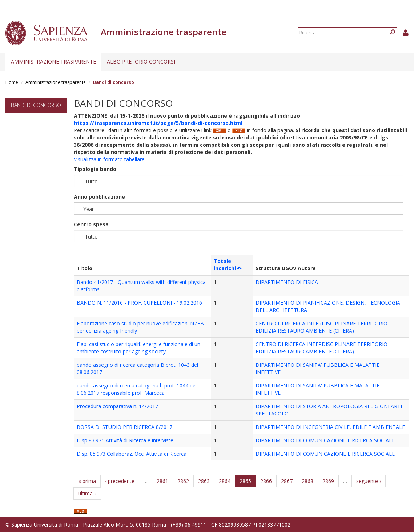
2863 (204, 481)
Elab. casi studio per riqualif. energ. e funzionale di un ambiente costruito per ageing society (138, 348)
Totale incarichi (228, 265)
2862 (183, 481)
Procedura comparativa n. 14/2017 (117, 406)
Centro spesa (91, 224)
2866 (266, 481)
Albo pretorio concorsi (141, 62)
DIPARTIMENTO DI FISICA (287, 282)
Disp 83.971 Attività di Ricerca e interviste (125, 440)
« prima (87, 481)
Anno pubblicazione (99, 197)
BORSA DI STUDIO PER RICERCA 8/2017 (124, 427)
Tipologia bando (95, 169)
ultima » (87, 493)
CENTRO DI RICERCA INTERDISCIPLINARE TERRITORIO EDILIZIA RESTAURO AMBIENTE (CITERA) (321, 327)
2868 (308, 481)
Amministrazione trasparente (53, 62)
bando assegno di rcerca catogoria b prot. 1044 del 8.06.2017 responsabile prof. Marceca (137, 389)
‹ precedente (120, 481)
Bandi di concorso (36, 105)
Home (12, 82)
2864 (225, 481)
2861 (162, 481)
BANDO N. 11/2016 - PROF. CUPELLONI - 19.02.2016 (139, 303)
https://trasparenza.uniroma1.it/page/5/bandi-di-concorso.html (158, 123)
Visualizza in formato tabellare (109, 159)
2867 (287, 481)
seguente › (369, 481)
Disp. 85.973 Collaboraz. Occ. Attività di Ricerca (132, 454)
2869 (328, 481)
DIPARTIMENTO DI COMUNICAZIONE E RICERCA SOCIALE (325, 440)
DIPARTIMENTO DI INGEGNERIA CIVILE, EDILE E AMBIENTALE (330, 427)
